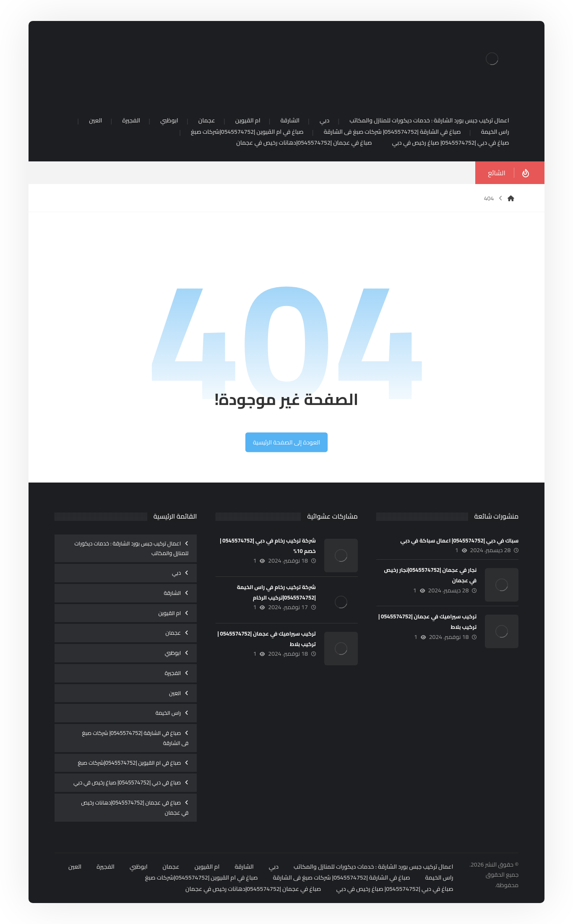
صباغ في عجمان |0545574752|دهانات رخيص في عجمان (135, 807)
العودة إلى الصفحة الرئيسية (286, 443)
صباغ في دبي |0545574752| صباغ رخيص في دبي (127, 782)
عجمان (173, 633)
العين (175, 693)
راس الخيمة (168, 713)
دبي (176, 573)
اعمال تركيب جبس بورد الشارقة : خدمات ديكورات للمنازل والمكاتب (132, 548)
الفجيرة (173, 673)
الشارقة (172, 593)
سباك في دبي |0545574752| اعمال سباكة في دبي (459, 540)
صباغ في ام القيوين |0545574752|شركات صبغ (130, 763)
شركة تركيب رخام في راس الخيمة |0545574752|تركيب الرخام (276, 592)
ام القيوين (170, 613)
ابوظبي (173, 653)
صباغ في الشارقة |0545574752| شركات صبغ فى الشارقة (135, 738)
